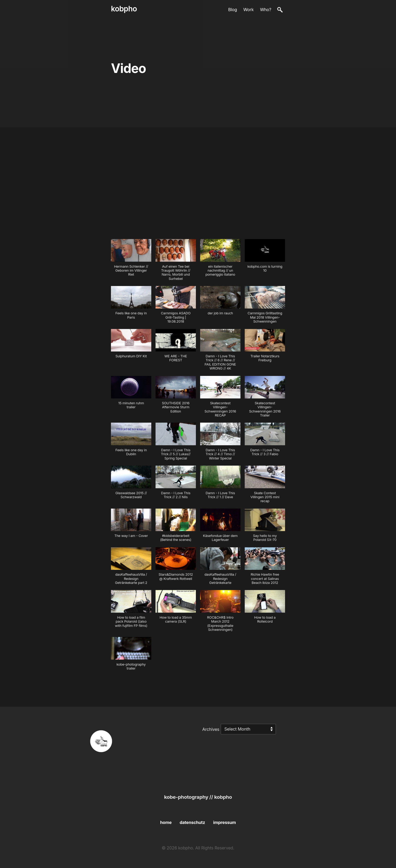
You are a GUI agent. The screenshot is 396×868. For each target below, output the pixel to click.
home (166, 822)
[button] (131, 261)
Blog (233, 10)
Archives (211, 729)
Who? (266, 10)
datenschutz (192, 822)
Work (249, 10)
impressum (225, 822)
